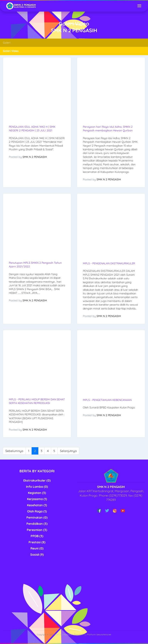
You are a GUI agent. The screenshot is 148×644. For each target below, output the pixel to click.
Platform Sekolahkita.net (99, 635)
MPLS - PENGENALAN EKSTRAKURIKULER (109, 263)
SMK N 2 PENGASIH (35, 157)
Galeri (7, 43)
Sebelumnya (14, 451)
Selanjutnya (68, 451)
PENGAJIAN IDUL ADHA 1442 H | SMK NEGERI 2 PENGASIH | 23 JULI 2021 (32, 129)
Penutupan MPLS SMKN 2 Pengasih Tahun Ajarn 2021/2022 (35, 265)
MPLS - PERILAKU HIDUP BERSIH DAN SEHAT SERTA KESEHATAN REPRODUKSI (37, 401)
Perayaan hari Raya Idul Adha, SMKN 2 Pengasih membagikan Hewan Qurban (108, 129)
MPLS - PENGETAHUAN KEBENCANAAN (107, 400)
